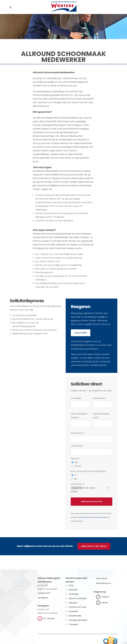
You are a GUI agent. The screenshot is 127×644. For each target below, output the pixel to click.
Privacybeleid (82, 517)
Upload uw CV (78, 484)
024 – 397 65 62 (46, 619)
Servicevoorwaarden (99, 517)
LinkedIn (102, 603)
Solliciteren (81, 333)
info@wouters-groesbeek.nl (85, 349)
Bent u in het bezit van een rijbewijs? (88, 471)
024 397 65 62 (92, 362)
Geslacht (75, 459)
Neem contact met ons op (94, 546)
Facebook (103, 597)
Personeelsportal (104, 583)
